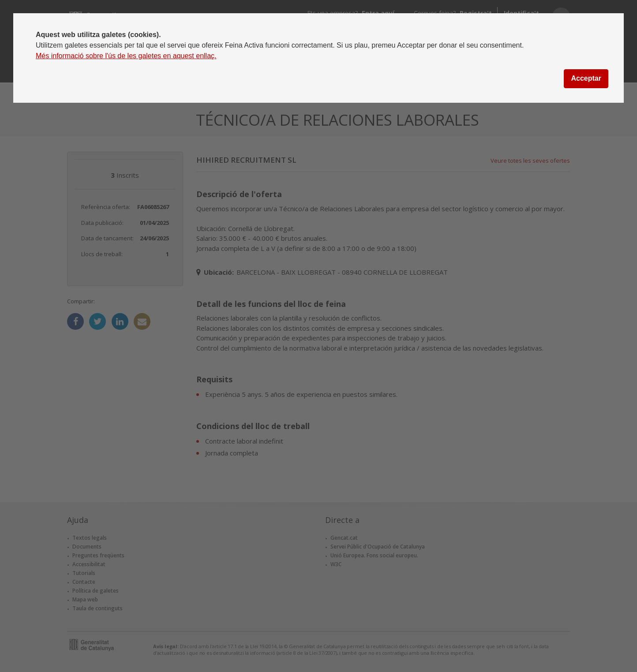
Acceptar (586, 78)
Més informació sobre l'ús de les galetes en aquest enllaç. (126, 56)
